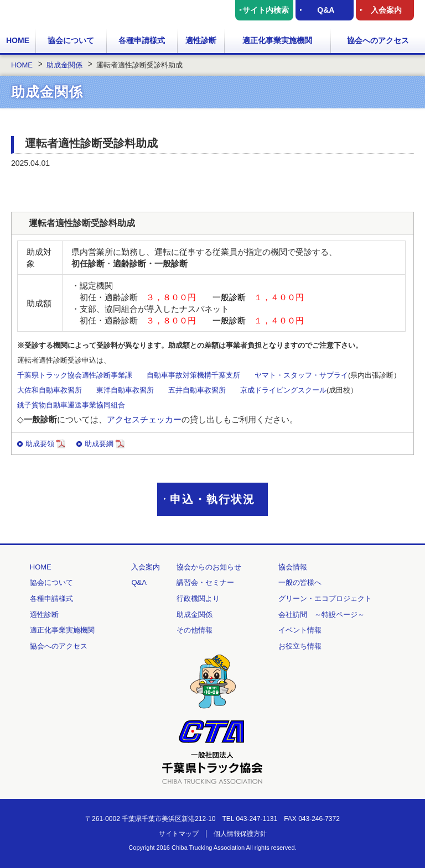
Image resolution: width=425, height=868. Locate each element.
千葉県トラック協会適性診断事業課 (75, 375)
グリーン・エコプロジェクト (325, 598)
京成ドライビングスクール (283, 390)
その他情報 (195, 630)
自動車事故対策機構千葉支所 (193, 375)
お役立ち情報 (300, 646)
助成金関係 (195, 615)
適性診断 (201, 40)
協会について (71, 40)
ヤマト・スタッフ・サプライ (301, 375)
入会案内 (386, 10)
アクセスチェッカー (144, 419)
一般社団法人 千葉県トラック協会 (70, 14)
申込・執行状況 (212, 499)
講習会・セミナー (205, 582)
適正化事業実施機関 (277, 40)
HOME (18, 40)
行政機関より (198, 598)
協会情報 (293, 567)
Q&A (326, 10)
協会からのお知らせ (209, 567)
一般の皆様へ (300, 582)
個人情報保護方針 (240, 834)
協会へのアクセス (378, 40)
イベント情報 (300, 630)
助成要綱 (105, 444)
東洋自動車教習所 (125, 390)
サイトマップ (179, 834)
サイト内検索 (266, 10)
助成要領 (46, 444)
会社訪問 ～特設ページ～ (322, 615)
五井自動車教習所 (197, 390)
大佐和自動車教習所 (50, 390)
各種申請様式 (142, 40)
